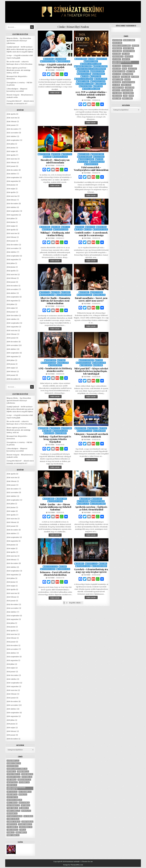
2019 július (11, 360)
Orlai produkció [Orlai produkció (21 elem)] (13, 805)
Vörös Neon (98, 86)
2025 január (11, 166)
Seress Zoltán (64, 363)
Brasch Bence (81, 428)
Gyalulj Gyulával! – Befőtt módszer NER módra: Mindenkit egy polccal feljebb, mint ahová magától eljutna (20, 49)
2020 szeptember (13, 323)
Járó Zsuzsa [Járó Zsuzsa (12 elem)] (12, 792)
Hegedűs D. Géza (92, 563)
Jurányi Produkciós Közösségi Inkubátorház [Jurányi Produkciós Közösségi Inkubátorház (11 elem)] (16, 788)
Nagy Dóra (56, 292)
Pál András (66, 292)
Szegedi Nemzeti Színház (85, 84)
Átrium (92, 59)
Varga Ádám (99, 365)
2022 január (11, 282)
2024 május (11, 189)
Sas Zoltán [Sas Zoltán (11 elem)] (28, 816)
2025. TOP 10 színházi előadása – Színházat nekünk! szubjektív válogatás (91, 95)
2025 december (12, 129)
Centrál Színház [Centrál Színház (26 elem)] (13, 774)
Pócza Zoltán (84, 162)
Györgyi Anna (67, 428)
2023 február (12, 237)
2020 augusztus (13, 327)
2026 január (11, 125)
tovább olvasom (56, 93)
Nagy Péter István (85, 74)
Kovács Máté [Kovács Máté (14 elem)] (12, 794)
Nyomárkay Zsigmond (87, 159)
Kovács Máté (97, 499)
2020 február (12, 334)
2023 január (11, 241)
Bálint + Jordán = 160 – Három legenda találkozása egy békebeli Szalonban (55, 507)
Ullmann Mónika (100, 431)
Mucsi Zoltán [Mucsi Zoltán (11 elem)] (24, 803)
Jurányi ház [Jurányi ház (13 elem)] (12, 785)
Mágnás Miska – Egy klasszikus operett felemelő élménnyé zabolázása (19, 41)
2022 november (13, 248)
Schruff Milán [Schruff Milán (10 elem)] (27, 822)
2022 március (12, 275)
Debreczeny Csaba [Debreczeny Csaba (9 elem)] (14, 777)
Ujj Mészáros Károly (64, 295)
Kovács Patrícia (97, 292)
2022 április (11, 271)
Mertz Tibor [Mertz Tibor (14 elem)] (12, 803)
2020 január (11, 338)
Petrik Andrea (84, 501)
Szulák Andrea (62, 433)
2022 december (12, 245)
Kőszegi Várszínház (101, 66)
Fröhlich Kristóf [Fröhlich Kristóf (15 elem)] (24, 780)
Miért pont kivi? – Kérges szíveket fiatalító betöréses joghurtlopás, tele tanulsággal (91, 371)
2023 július (11, 219)
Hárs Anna (56, 227)
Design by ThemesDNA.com (73, 865)
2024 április (11, 192)
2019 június (11, 364)
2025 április (11, 155)
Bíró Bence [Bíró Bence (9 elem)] (11, 771)
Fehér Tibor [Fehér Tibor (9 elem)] (12, 780)
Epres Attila (68, 154)
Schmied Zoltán (100, 295)
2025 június (11, 148)
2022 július (11, 263)
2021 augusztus (12, 301)
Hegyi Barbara (61, 59)
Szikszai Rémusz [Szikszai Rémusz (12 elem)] (26, 827)
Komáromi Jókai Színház (84, 66)
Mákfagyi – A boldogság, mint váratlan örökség (55, 234)
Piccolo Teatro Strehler (85, 79)
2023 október (12, 207)
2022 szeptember (13, 256)
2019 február (11, 372)
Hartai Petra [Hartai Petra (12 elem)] (12, 782)
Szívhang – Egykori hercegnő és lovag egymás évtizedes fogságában (55, 439)
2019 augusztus (12, 357)
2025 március (12, 159)
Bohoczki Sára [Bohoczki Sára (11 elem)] (13, 766)
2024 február (11, 200)
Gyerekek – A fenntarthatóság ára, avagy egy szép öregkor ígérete (91, 571)
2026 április (11, 114)
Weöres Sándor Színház (92, 89)
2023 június (11, 222)
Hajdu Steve (91, 227)
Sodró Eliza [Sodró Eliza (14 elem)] (12, 824)
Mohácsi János (84, 71)
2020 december (13, 316)
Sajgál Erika (50, 433)
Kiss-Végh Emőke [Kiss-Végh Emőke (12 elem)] (25, 792)
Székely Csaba (101, 84)
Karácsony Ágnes (98, 154)
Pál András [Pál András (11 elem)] (24, 808)
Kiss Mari (48, 157)
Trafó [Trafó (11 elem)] (23, 830)
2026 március (12, 118)
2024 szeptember (13, 178)
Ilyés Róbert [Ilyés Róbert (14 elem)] (24, 782)
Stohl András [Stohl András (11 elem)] (12, 827)
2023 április (11, 230)
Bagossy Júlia (102, 59)
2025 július (11, 144)
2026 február (12, 122)
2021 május (11, 308)
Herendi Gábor (51, 360)
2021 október (11, 293)
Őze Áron (85, 76)
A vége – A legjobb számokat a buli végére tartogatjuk (55, 66)
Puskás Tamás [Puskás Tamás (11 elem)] (12, 808)
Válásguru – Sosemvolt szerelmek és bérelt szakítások (91, 435)
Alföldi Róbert (82, 59)
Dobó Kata (80, 227)
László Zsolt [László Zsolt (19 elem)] (12, 797)
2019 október (11, 349)
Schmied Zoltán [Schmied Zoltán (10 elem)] (13, 819)
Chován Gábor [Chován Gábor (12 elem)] (27, 774)
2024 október (12, 174)
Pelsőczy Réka (96, 76)
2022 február (12, 278)
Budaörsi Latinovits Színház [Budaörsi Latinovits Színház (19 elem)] (17, 769)
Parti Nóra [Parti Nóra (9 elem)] (25, 805)
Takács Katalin (87, 365)
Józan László (93, 428)
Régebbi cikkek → (76, 603)
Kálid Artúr (48, 229)
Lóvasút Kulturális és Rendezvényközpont (92, 69)
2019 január (11, 375)
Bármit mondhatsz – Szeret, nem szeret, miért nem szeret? (91, 299)
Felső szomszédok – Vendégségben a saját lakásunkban (91, 169)
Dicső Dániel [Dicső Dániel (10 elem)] (27, 777)
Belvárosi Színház (92, 61)
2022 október (12, 252)
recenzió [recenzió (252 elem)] (26, 811)
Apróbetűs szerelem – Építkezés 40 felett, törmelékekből (91, 508)
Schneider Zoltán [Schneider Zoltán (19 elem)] (14, 822)
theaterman (51, 70)
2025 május (11, 151)
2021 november (12, 289)
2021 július (11, 304)
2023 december (12, 204)
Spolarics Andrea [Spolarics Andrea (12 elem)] (25, 824)
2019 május (11, 368)
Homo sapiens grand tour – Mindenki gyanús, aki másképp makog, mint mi (18, 70)
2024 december (12, 170)
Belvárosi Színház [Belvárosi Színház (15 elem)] (14, 763)
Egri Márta (80, 563)
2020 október (12, 319)
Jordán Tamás (62, 499)
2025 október (12, 136)
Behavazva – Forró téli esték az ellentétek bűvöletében (55, 573)
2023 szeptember (13, 211)
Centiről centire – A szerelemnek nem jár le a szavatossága (91, 234)
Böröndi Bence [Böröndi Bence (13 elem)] (23, 771)
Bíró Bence (57, 154)
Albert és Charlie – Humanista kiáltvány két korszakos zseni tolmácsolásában (55, 301)
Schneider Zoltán (64, 61)
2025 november (13, 133)
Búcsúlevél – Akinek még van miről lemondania (55, 161)
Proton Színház (101, 79)
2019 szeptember (13, 353)
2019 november (12, 345)
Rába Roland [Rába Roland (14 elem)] (12, 813)
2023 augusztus (12, 215)
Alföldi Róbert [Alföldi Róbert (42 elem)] (13, 761)
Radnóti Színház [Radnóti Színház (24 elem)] (13, 811)
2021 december (12, 286)
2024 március (12, 196)
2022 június (11, 267)
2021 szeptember (13, 297)
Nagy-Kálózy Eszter (51, 566)
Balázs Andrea (84, 154)
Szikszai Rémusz (86, 86)
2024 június (11, 185)
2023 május (11, 226)
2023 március (12, 233)
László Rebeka (100, 157)
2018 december (12, 379)
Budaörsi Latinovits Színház (92, 64)
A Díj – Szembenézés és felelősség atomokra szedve (55, 370)
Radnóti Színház (84, 81)
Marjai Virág (102, 227)
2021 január (11, 312)
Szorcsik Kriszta (56, 365)
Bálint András (49, 499)
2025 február (12, 163)
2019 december (12, 342)
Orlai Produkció (99, 74)
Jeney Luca (66, 227)
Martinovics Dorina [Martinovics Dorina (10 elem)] (14, 800)
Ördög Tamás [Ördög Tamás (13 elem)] (21, 832)
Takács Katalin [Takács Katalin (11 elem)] (12, 830)
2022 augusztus (12, 260)
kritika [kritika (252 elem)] (23, 794)
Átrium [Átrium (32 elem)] (11, 832)
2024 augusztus (12, 181)
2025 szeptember (13, 140)
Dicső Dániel (49, 59)
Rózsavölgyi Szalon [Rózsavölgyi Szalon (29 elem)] (15, 816)
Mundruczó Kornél (98, 71)
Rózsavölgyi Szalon (49, 61)
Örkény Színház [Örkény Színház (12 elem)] (13, 835)
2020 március (12, 330)
